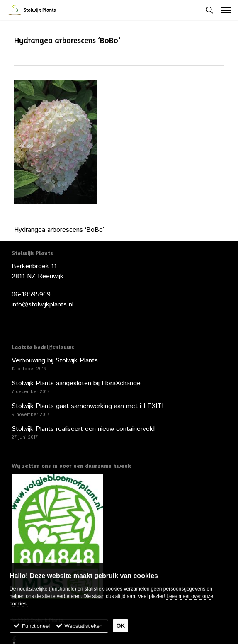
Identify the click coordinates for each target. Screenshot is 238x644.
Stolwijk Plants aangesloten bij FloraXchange (76, 383)
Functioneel (36, 631)
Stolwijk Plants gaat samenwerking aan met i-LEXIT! (88, 406)
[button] (226, 10)
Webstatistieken (84, 631)
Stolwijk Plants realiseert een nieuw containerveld (83, 429)
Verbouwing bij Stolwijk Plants (55, 361)
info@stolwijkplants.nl (42, 305)
